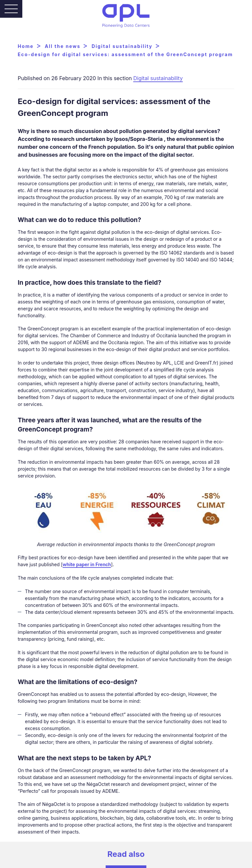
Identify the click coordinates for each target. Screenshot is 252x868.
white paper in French (87, 564)
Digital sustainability (158, 78)
